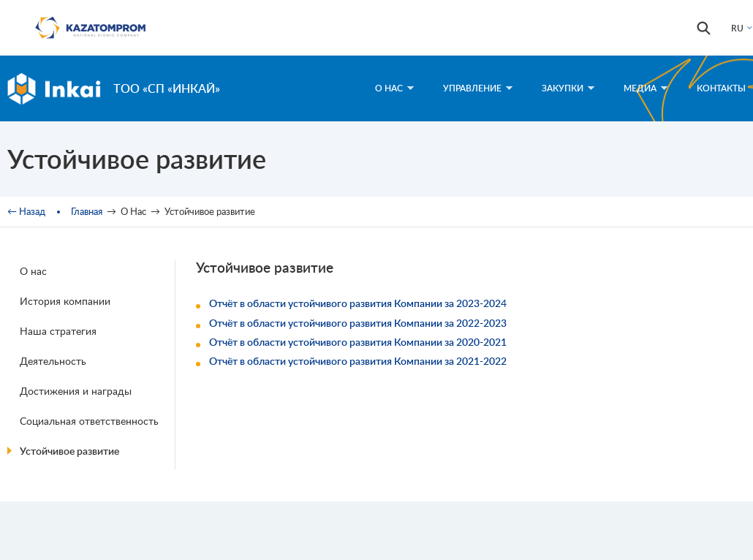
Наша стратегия (58, 331)
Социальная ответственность (89, 421)
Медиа (646, 88)
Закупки (568, 88)
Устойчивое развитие (69, 451)
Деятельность (53, 361)
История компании (65, 301)
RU (737, 28)
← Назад (26, 211)
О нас (33, 271)
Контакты (721, 88)
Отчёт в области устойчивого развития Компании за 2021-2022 (358, 361)
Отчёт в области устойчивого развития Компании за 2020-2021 (358, 342)
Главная (87, 211)
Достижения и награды (76, 391)
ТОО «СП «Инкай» (167, 88)
